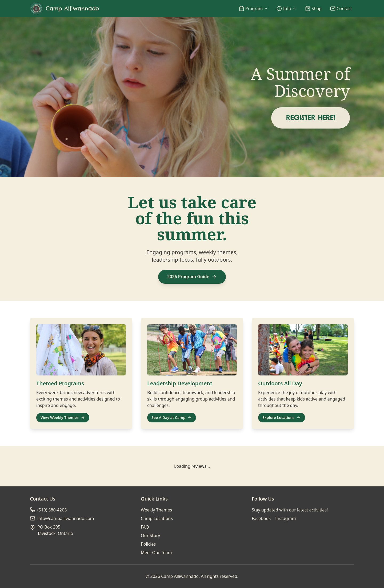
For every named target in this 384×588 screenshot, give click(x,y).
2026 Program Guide (192, 277)
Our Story (150, 535)
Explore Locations (282, 417)
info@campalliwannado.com (66, 518)
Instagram (286, 518)
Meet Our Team (156, 553)
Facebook (261, 518)
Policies (148, 544)
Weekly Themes (156, 510)
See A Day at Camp (172, 417)
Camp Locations (157, 518)
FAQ (145, 527)
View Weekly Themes (63, 417)
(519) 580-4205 (52, 510)
